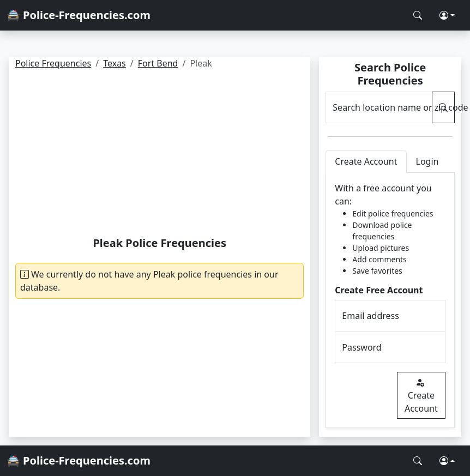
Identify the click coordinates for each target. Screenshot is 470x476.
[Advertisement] (160, 155)
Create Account (421, 395)
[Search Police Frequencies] (418, 15)
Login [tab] (427, 161)
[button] (447, 15)
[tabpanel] (390, 300)
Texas (115, 63)
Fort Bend (158, 63)
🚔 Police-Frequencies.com (79, 15)
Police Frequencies (53, 63)
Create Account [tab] (366, 161)
